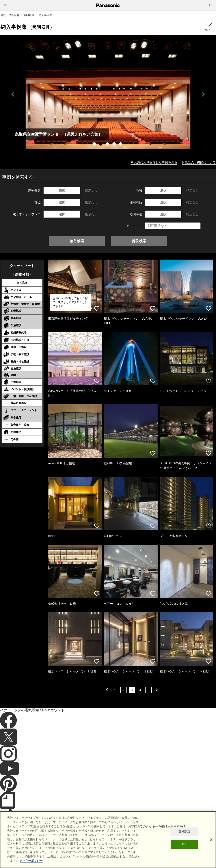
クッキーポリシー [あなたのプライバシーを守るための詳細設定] (31, 861)
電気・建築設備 (10, 15)
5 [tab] (121, 145)
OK (184, 844)
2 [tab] (101, 145)
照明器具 (29, 15)
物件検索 (77, 241)
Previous (13, 94)
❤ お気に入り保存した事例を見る (154, 162)
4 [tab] (115, 145)
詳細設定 (184, 832)
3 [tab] (108, 145)
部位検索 (139, 241)
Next (203, 94)
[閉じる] (211, 840)
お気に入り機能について (199, 162)
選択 (62, 190)
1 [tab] (95, 145)
